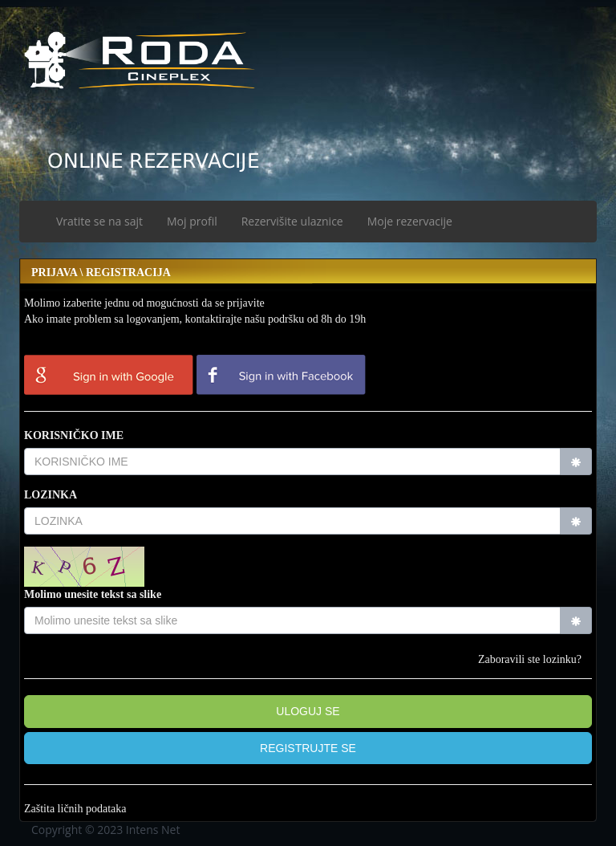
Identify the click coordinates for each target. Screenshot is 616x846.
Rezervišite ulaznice (292, 221)
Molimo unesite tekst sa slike (93, 594)
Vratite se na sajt (99, 221)
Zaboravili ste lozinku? (530, 659)
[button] (308, 748)
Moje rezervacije (410, 221)
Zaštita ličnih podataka (75, 809)
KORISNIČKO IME (74, 435)
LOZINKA (51, 495)
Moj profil (192, 221)
